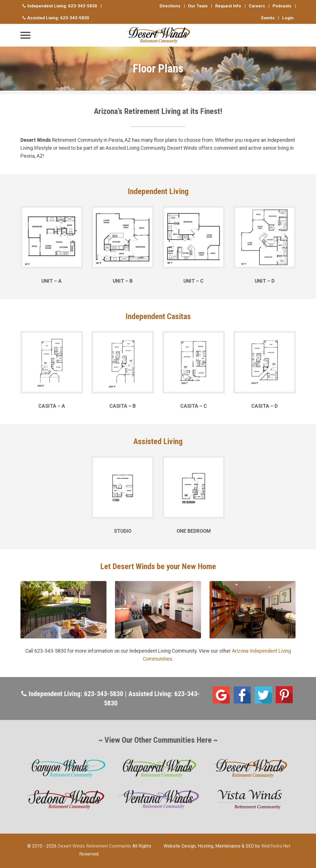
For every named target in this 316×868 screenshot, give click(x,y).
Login (288, 18)
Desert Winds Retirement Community (94, 846)
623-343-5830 (83, 6)
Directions (170, 6)
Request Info (228, 6)
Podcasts (282, 6)
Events (268, 18)
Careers (257, 6)
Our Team (198, 6)
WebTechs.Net (276, 846)
